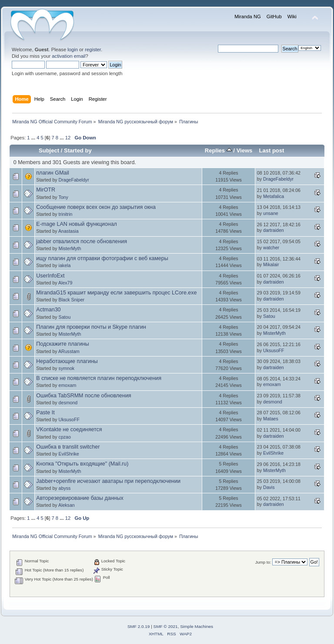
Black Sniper (72, 300)
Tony (63, 197)
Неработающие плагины (67, 361)
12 (68, 138)
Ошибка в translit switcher (68, 447)
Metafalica (274, 196)
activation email (68, 56)
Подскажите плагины (62, 344)
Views (245, 150)
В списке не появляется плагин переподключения (99, 378)
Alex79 (65, 283)
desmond (68, 403)
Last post (271, 150)
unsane (271, 213)
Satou (65, 317)
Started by (78, 150)
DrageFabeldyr (74, 180)
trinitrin (66, 214)
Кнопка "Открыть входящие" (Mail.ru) (82, 464)
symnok (67, 368)
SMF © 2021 (166, 626)
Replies (218, 150)
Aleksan (67, 505)
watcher (271, 248)
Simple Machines (197, 626)
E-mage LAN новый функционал (77, 224)
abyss (65, 488)
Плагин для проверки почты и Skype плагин (91, 327)
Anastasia (68, 231)
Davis (269, 487)
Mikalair (271, 264)
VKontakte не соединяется (69, 429)
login (73, 50)
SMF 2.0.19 (139, 626)
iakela (65, 265)
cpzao (65, 437)
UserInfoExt (50, 276)
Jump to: (263, 562)
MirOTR (46, 190)
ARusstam (69, 351)
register (93, 50)
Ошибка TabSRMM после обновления (83, 396)
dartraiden (274, 230)
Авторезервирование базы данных (80, 498)
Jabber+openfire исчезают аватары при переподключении (108, 481)
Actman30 (48, 310)
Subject (49, 150)
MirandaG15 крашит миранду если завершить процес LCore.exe (116, 293)
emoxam (68, 385)
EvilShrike (69, 454)
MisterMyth (70, 248)
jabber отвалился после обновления (82, 241)
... (34, 138)
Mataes (271, 419)
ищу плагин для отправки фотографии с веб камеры (102, 258)
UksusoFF (274, 350)
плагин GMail (52, 173)
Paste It (45, 413)
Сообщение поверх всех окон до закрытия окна (96, 207)
